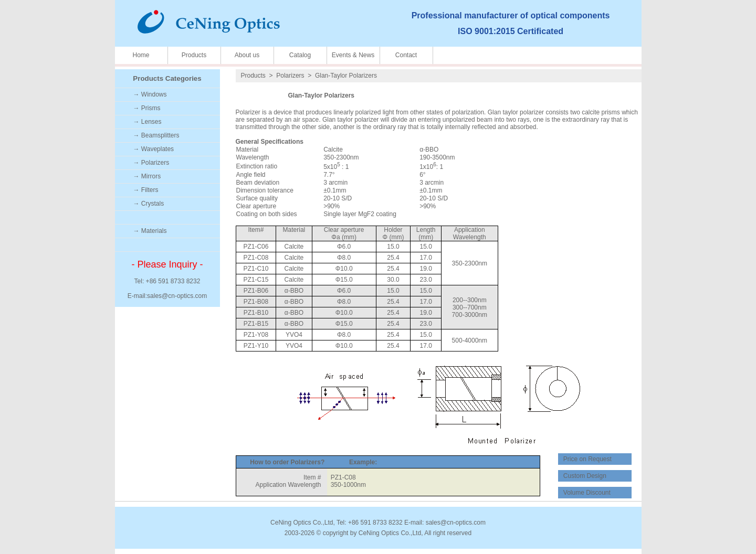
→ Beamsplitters (156, 135)
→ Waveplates (154, 149)
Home (141, 55)
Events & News (353, 55)
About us (247, 55)
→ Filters (146, 190)
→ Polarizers (151, 163)
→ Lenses (148, 122)
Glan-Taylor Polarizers (346, 76)
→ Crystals (149, 204)
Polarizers (290, 76)
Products (194, 55)
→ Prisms (147, 108)
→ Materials (150, 231)
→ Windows (150, 94)
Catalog (300, 55)
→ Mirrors (147, 176)
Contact (406, 55)
